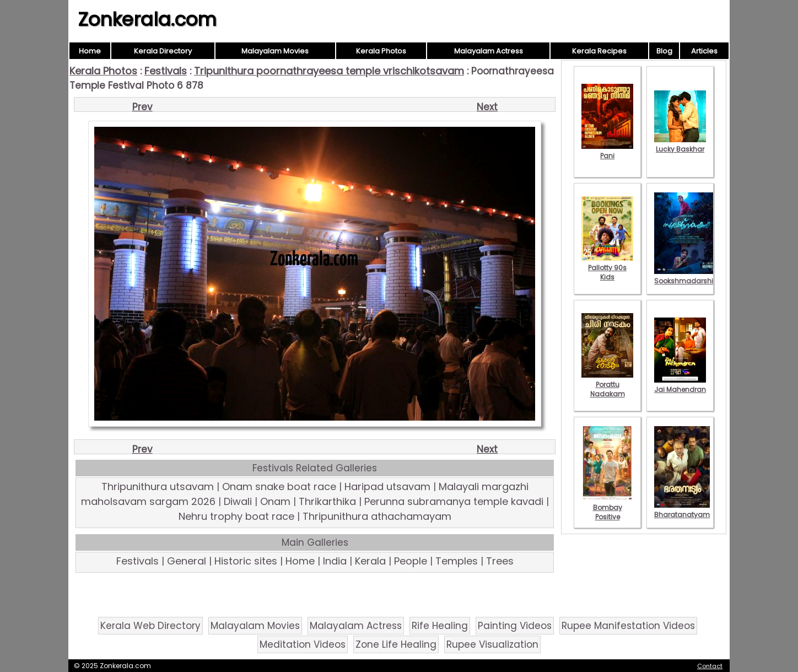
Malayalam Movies (275, 51)
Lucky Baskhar (680, 144)
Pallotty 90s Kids (607, 268)
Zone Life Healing (396, 644)
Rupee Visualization (492, 644)
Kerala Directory (163, 51)
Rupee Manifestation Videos (628, 626)
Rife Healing (440, 626)
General (187, 561)
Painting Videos (515, 626)
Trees (500, 561)
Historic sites (246, 561)
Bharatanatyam (682, 510)
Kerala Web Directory (150, 626)
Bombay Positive (607, 507)
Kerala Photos (381, 51)
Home (90, 51)
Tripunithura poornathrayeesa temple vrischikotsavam (329, 71)
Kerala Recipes (599, 51)
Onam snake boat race (279, 486)
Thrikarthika (327, 501)
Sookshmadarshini (687, 276)
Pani (607, 151)
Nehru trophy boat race (236, 516)
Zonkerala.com (147, 19)
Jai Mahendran (680, 385)
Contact (710, 666)
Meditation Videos (303, 644)
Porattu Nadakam (607, 385)
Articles (704, 51)
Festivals (166, 71)
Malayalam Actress (489, 51)
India (335, 561)
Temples (457, 561)
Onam (275, 501)
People (411, 561)
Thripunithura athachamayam (377, 516)
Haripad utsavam (387, 486)
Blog (664, 51)
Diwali (238, 501)
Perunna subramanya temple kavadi (454, 501)
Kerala (370, 561)
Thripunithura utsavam (158, 486)
